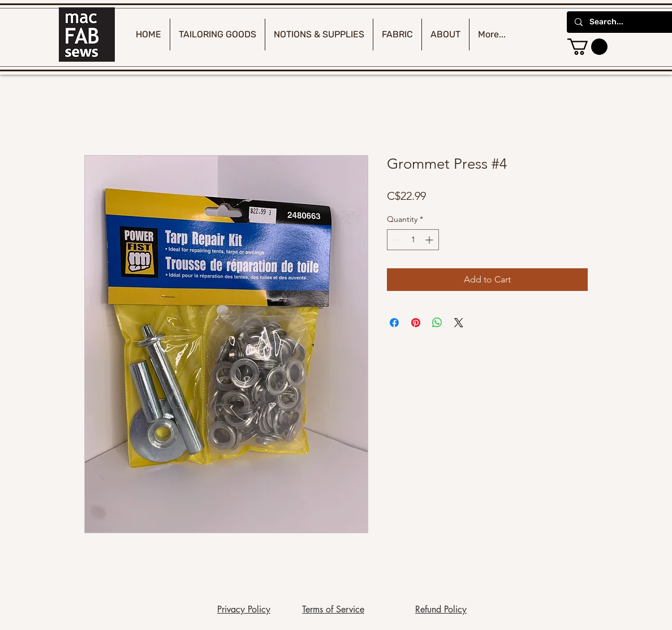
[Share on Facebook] (394, 323)
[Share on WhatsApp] (437, 323)
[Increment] (430, 240)
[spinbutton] (413, 240)
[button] (587, 47)
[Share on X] (459, 323)
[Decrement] (396, 240)
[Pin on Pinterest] (416, 323)
